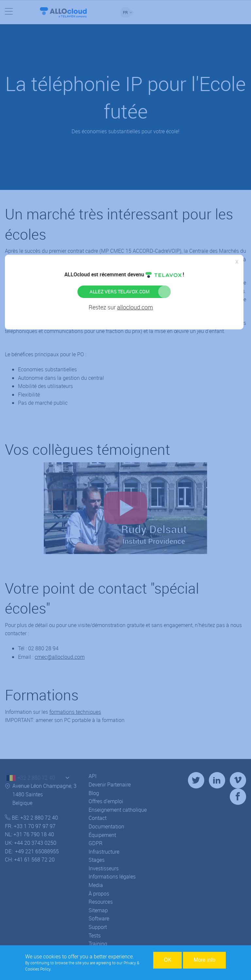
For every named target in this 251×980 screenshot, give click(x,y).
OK (167, 960)
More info (204, 960)
